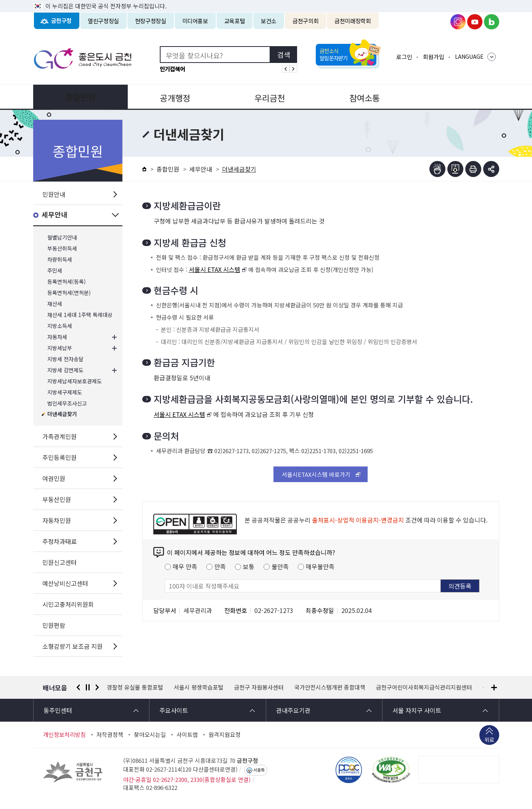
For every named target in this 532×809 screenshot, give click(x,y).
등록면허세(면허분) (69, 293)
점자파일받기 (455, 169)
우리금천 (266, 97)
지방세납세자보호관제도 (75, 381)
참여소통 (359, 97)
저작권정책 (110, 735)
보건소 (269, 21)
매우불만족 (320, 566)
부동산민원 (57, 499)
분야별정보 (452, 97)
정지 (88, 687)
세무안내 (55, 215)
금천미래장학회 (353, 21)
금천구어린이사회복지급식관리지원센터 (424, 687)
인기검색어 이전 (286, 69)
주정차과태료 (59, 541)
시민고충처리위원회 (68, 604)
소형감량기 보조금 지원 (72, 646)
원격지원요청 (225, 735)
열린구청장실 (103, 21)
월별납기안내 (62, 237)
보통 (249, 566)
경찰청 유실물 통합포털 (135, 687)
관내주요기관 (293, 710)
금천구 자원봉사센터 (259, 687)
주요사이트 (174, 710)
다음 (97, 687)
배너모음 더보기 (494, 688)
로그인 (404, 57)
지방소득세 (60, 326)
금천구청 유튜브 (475, 22)
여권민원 (54, 478)
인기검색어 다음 (293, 69)
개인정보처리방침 (64, 735)
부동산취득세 (62, 248)
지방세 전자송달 (65, 359)
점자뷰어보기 (437, 169)
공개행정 (173, 97)
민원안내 (54, 194)
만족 (220, 566)
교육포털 (235, 21)
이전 (78, 687)
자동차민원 (57, 520)
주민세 (55, 271)
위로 (489, 740)
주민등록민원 (59, 457)
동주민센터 (58, 710)
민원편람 (54, 625)
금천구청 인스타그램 (458, 22)
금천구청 (62, 21)
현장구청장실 (151, 21)
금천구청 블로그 (492, 22)
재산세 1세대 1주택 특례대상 (80, 315)
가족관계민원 (59, 436)
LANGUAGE (469, 56)
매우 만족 (185, 566)
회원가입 (434, 57)
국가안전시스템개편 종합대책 (330, 687)
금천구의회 (305, 21)
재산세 (55, 304)
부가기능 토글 (491, 169)
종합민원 (80, 97)
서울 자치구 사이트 (417, 710)
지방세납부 (60, 348)
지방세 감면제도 (65, 370)
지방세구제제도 (65, 392)
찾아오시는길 (150, 735)
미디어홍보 (195, 21)
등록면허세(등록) (67, 282)
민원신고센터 (59, 562)
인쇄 (473, 169)
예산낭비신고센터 (65, 583)
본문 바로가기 (266, 0)
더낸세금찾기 (62, 414)
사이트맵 (187, 735)
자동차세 (57, 337)
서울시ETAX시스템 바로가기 (316, 474)
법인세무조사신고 (67, 403)
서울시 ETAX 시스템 (215, 269)
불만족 (280, 566)
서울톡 (259, 770)
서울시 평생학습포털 (199, 687)
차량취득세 (60, 260)
